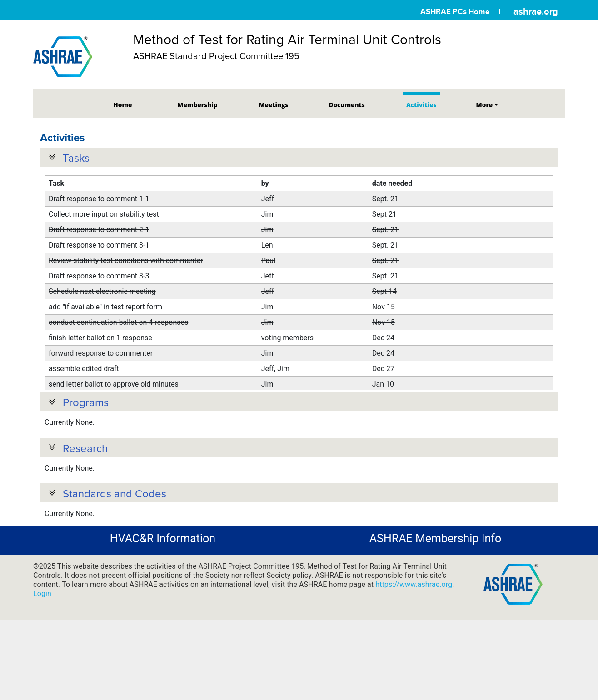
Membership (197, 105)
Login (42, 639)
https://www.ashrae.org (414, 630)
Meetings (273, 105)
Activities (421, 105)
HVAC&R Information (163, 584)
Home (122, 105)
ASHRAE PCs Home (455, 12)
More (485, 105)
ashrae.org (536, 11)
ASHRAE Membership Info (435, 584)
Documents (346, 105)
